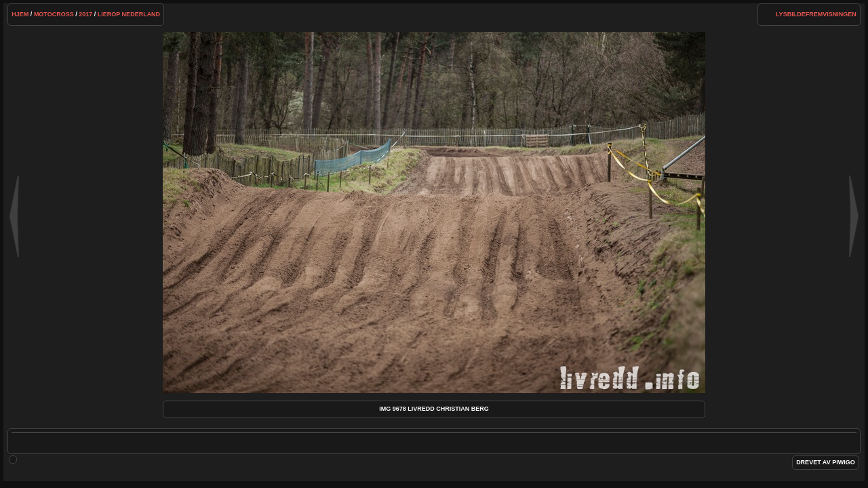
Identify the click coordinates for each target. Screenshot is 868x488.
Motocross (54, 14)
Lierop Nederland (129, 14)
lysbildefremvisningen (816, 14)
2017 (85, 14)
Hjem (20, 14)
